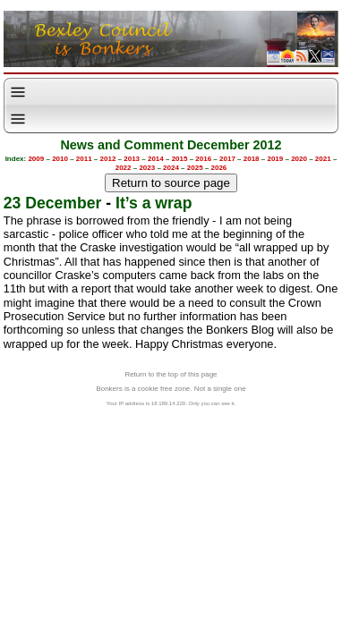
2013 (132, 159)
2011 (84, 159)
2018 (252, 159)
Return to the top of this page (171, 374)
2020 (299, 159)
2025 (195, 168)
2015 (180, 159)
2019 (275, 159)
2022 (124, 168)
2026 (219, 168)
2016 (203, 159)
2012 (108, 159)
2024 (171, 168)
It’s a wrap (154, 203)
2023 (147, 168)
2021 (323, 159)
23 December (53, 203)
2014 (156, 159)
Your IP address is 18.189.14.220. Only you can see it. (171, 403)
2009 (36, 159)
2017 (227, 159)
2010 (60, 159)
